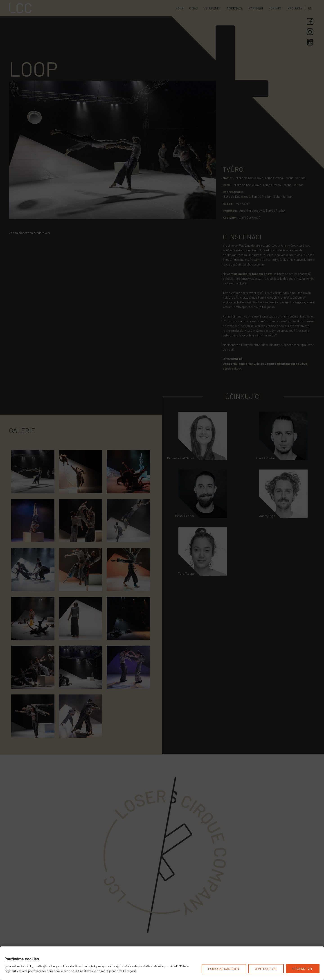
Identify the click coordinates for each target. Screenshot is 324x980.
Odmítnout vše (266, 969)
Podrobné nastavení (224, 969)
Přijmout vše (303, 969)
